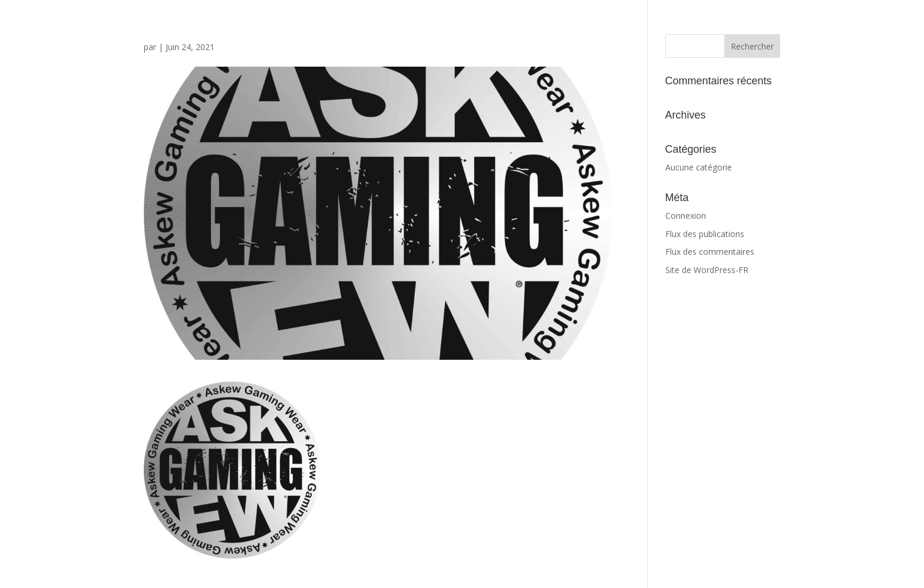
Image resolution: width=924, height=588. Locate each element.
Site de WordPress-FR (707, 270)
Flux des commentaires (710, 252)
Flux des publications (705, 234)
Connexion (686, 216)
